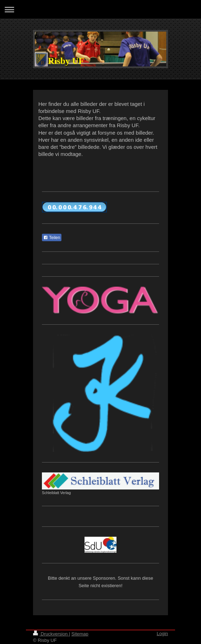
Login (162, 634)
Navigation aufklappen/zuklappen (101, 9)
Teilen (52, 238)
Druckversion (51, 634)
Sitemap (80, 634)
